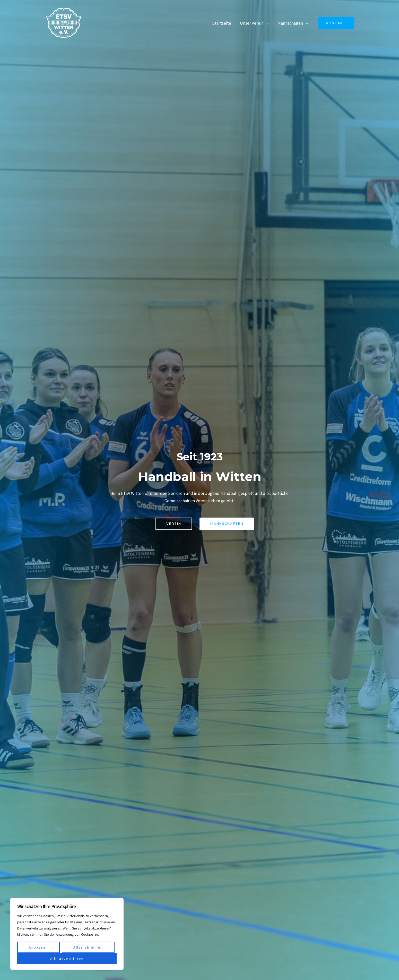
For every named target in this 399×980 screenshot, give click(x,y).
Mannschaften (290, 23)
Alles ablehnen (88, 947)
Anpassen (38, 947)
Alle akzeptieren (67, 959)
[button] (174, 524)
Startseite (222, 23)
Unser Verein (252, 23)
